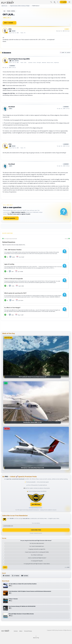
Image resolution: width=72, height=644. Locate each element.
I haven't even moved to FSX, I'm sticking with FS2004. (37, 552)
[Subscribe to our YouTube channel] (25, 576)
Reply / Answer (9, 23)
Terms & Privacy (28, 631)
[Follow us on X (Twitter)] (16, 576)
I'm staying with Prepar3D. (37, 561)
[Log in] (58, 2)
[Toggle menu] (69, 2)
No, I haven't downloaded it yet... (37, 546)
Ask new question (11, 218)
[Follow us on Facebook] (6, 576)
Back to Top (36, 637)
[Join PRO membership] (36, 500)
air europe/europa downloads (10, 239)
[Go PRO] (63, 2)
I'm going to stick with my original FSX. (37, 549)
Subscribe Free (36, 530)
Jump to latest (65, 53)
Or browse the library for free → (36, 508)
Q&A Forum (4, 6)
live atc (67, 239)
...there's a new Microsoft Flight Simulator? (37, 558)
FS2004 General (36, 6)
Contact (16, 631)
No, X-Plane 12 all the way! (37, 555)
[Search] (51, 2)
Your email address (36, 523)
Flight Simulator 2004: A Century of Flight (20, 6)
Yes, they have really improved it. (37, 543)
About (21, 631)
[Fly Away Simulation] (8, 2)
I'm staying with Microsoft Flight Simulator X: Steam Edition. (37, 564)
